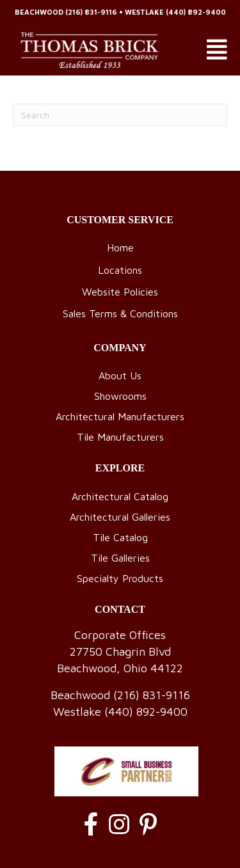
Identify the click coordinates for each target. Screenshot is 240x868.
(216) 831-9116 (91, 12)
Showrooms (120, 396)
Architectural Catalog (120, 496)
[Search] (120, 115)
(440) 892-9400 (196, 12)
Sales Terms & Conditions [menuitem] (120, 313)
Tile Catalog (120, 537)
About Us (120, 375)
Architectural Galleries (120, 517)
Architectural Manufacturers (120, 416)
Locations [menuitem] (120, 270)
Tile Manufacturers (120, 437)
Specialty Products (120, 578)
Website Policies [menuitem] (120, 292)
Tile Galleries (120, 558)
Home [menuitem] (120, 248)
